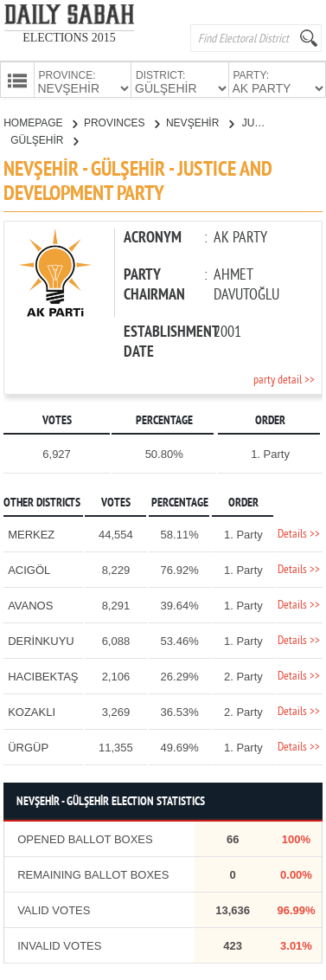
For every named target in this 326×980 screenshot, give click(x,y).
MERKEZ (31, 533)
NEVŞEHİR (200, 121)
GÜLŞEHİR (44, 139)
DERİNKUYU (41, 639)
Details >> (299, 533)
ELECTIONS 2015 (69, 38)
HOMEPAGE (40, 121)
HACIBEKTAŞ (43, 675)
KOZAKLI (32, 710)
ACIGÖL (29, 568)
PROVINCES (121, 121)
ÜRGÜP (28, 746)
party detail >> (284, 379)
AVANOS (30, 604)
